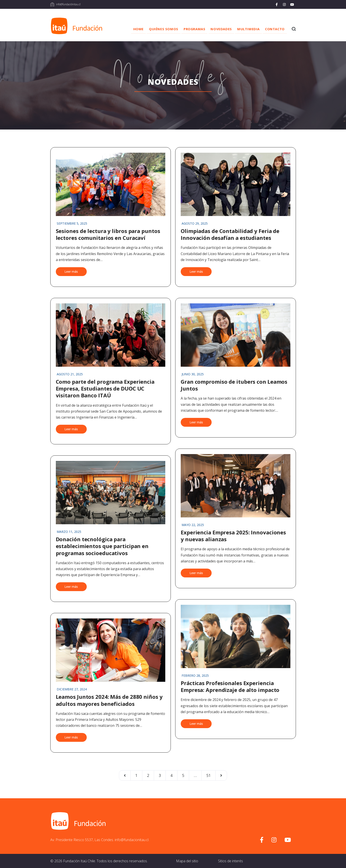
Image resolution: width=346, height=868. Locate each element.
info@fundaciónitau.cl (68, 4)
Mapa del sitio (187, 861)
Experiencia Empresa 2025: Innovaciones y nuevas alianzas (233, 536)
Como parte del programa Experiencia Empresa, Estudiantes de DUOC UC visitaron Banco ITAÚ (105, 388)
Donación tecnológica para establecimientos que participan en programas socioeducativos (102, 546)
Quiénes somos (157, 29)
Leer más (71, 271)
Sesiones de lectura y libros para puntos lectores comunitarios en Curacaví (108, 234)
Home (131, 29)
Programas (189, 29)
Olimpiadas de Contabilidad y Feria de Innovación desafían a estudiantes (230, 234)
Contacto (274, 29)
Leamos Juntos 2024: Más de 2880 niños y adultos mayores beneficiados (109, 700)
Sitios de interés (230, 861)
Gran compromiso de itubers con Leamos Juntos (234, 385)
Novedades (217, 29)
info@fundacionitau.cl (132, 840)
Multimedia (246, 29)
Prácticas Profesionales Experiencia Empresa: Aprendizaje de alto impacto (230, 686)
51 (209, 775)
